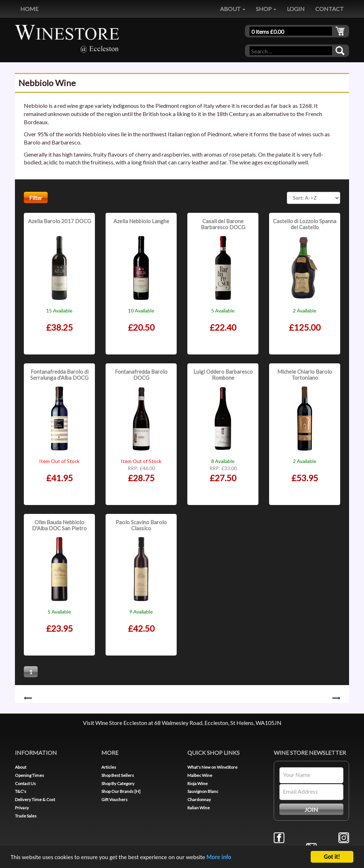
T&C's (21, 791)
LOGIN (296, 9)
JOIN (311, 809)
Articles (109, 767)
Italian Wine (199, 808)
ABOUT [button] (233, 9)
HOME (29, 9)
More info (219, 860)
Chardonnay (199, 799)
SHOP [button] (266, 9)
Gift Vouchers (114, 799)
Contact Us (25, 783)
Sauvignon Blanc (203, 791)
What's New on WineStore (212, 767)
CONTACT (330, 9)
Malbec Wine (200, 775)
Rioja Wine (197, 783)
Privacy (22, 808)
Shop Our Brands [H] (121, 791)
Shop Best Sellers (118, 775)
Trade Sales (26, 816)
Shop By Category (118, 783)
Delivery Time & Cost (35, 799)
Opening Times (30, 775)
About (21, 767)
